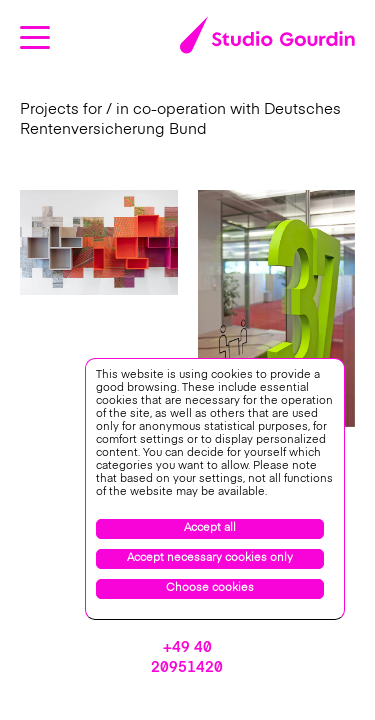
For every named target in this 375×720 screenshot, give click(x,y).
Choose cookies (210, 588)
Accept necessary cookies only (210, 558)
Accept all (210, 528)
